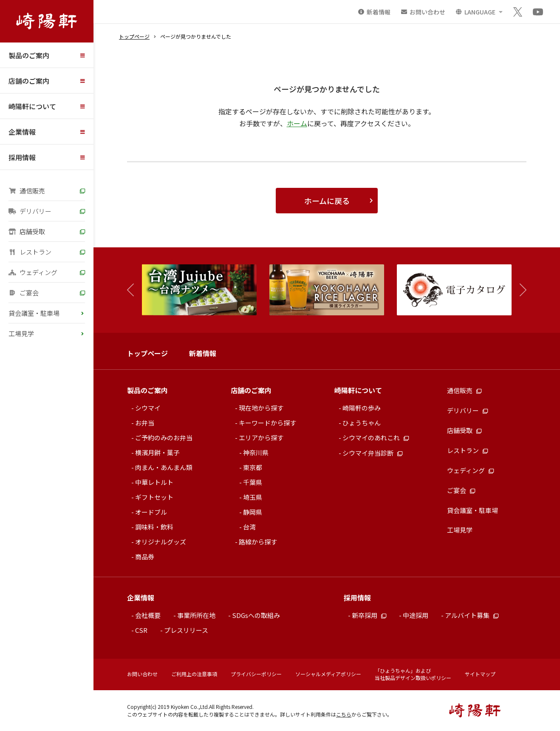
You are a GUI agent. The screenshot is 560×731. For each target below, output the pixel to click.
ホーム (297, 123)
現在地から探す (261, 408)
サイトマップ (480, 674)
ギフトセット (154, 497)
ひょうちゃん (362, 423)
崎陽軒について (32, 106)
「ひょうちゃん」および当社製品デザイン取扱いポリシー (413, 674)
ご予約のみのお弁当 (164, 438)
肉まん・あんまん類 (164, 467)
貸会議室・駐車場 (34, 313)
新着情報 (203, 353)
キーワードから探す (267, 423)
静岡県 (253, 512)
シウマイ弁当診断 (372, 453)
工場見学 (21, 333)
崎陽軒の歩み (362, 408)
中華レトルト (154, 482)
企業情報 (22, 132)
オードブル (151, 512)
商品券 (145, 557)
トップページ (134, 36)
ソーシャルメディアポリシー (328, 674)
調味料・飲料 (154, 527)
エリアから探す (261, 438)
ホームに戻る (327, 201)
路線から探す (258, 542)
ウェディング (33, 272)
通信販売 (27, 191)
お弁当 (145, 423)
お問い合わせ (142, 674)
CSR (141, 630)
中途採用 (416, 615)
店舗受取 (27, 231)
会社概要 (148, 615)
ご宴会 (24, 293)
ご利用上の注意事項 (194, 674)
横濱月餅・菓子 (157, 452)
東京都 (253, 467)
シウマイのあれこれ (376, 438)
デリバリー (30, 211)
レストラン (30, 252)
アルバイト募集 (472, 615)
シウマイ (148, 408)
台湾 (249, 527)
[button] (519, 290)
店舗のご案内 (29, 81)
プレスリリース (186, 630)
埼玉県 (253, 497)
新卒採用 (369, 615)
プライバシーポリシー (256, 674)
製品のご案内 (29, 55)
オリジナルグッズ (161, 542)
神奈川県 (256, 452)
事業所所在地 (196, 615)
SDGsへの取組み (256, 615)
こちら (344, 714)
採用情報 (22, 157)
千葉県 (253, 482)
